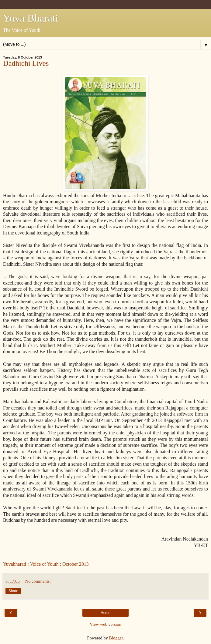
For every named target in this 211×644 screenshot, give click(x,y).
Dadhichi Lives (26, 63)
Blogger (116, 638)
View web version (105, 624)
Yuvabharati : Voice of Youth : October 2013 (46, 564)
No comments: (38, 581)
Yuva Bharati (31, 18)
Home (105, 613)
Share (13, 591)
